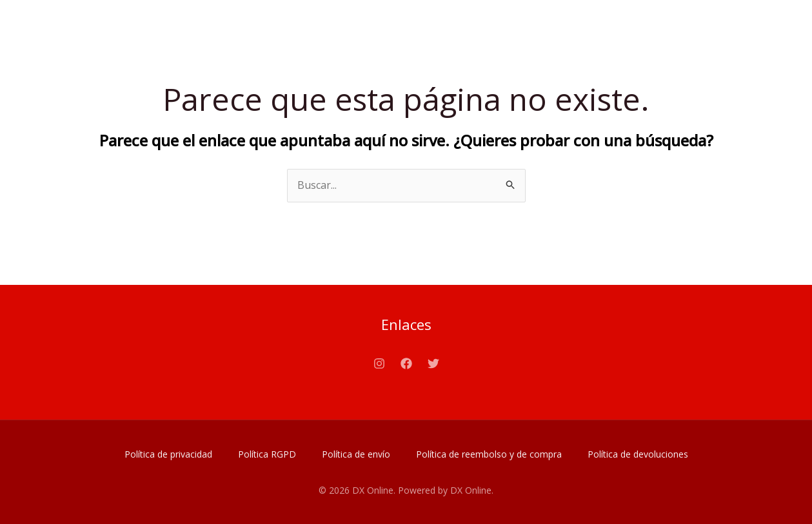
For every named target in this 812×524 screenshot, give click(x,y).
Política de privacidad (168, 454)
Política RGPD (267, 454)
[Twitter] (433, 364)
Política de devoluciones (638, 454)
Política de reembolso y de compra (489, 454)
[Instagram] (379, 364)
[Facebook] (406, 364)
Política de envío (356, 454)
